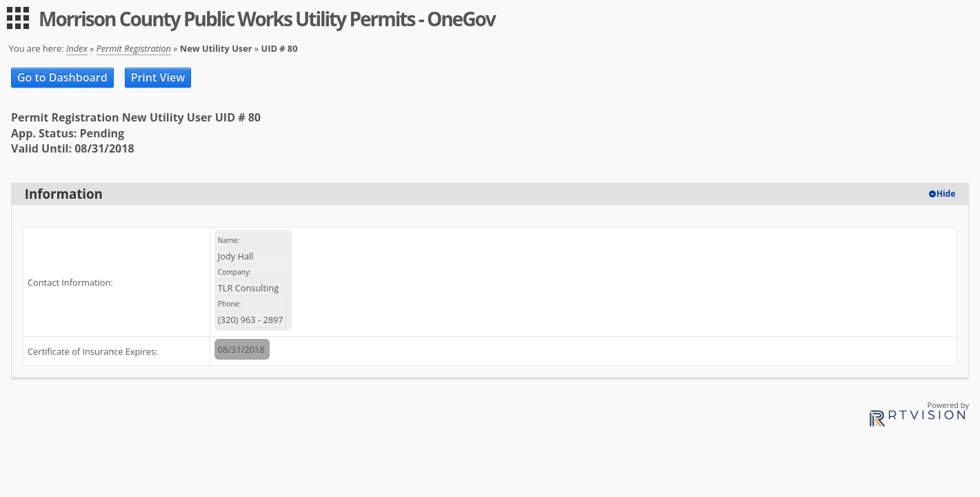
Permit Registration (134, 48)
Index (77, 48)
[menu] (18, 18)
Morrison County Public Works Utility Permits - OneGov (267, 19)
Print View (158, 77)
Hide (946, 194)
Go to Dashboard (62, 77)
